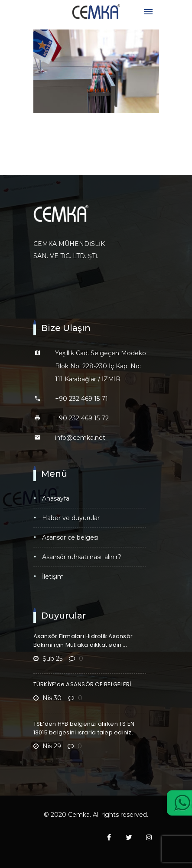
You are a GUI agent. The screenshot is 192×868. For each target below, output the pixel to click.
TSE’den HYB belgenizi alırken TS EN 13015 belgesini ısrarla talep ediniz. (84, 728)
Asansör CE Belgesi (70, 537)
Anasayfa (56, 498)
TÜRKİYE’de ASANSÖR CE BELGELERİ (82, 684)
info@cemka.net (80, 438)
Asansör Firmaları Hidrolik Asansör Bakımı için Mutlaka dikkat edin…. (83, 640)
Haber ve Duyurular (71, 518)
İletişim (53, 576)
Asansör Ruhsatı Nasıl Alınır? (82, 557)
